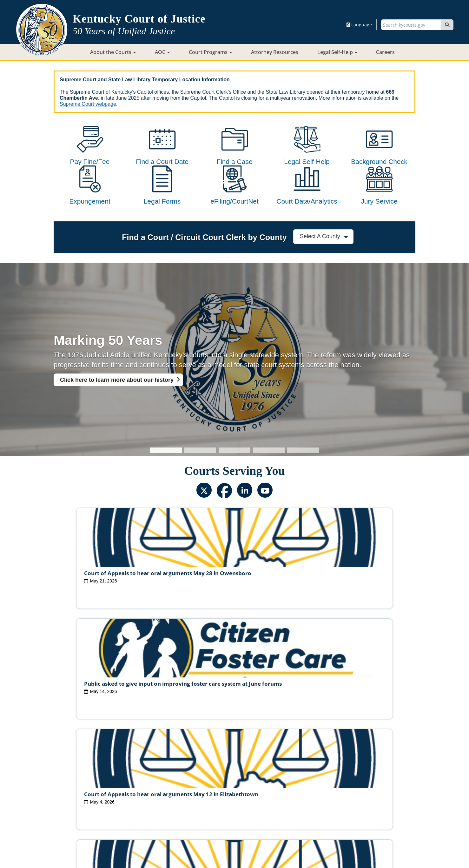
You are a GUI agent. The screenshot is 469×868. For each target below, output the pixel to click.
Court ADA (165, 809)
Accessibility (300, 809)
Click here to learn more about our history (117, 405)
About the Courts (113, 52)
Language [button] (359, 25)
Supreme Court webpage (88, 104)
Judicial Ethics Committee (176, 789)
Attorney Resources (275, 52)
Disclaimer (269, 809)
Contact (235, 845)
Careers (385, 52)
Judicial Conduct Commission (242, 789)
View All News (82, 761)
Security (242, 809)
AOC (162, 52)
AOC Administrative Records (327, 799)
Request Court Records (266, 799)
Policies (218, 809)
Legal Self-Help (337, 52)
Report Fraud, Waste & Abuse (203, 799)
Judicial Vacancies (122, 789)
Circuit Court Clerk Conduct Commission (323, 789)
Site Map (193, 809)
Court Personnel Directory (137, 799)
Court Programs (210, 52)
